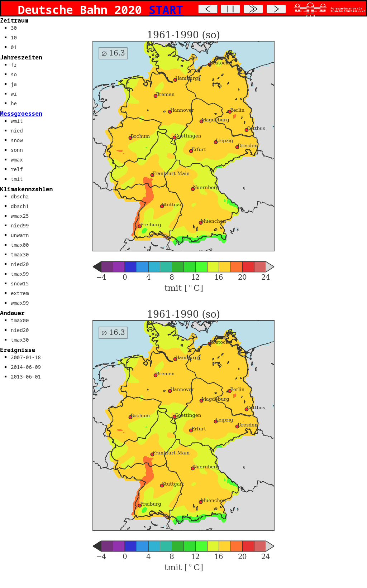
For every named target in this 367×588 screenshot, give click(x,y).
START (166, 9)
